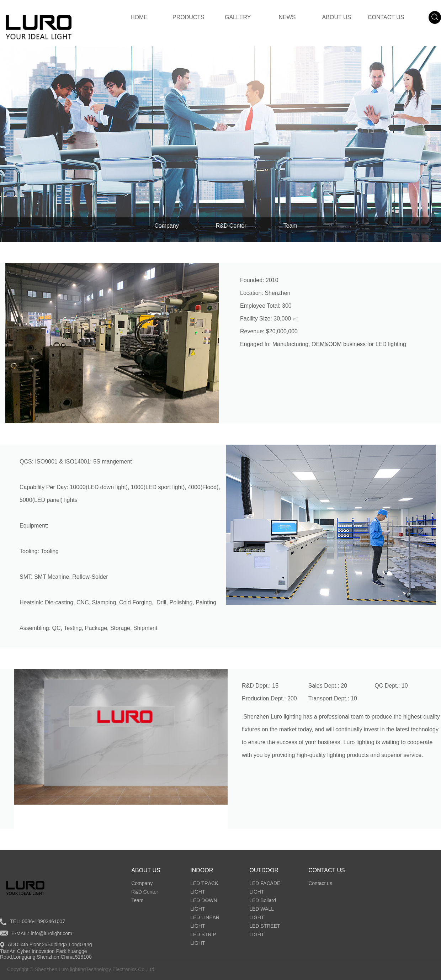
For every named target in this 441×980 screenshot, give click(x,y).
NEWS (287, 17)
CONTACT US (386, 17)
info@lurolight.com (51, 933)
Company (166, 226)
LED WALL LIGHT (261, 913)
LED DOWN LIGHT (204, 905)
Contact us (320, 883)
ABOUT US (337, 17)
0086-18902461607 (43, 921)
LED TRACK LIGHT (204, 888)
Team (290, 226)
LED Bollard (263, 900)
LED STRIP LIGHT (203, 939)
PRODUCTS (188, 17)
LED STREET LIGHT (265, 930)
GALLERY (238, 17)
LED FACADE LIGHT (265, 888)
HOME (139, 17)
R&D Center (231, 226)
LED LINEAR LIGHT (205, 922)
